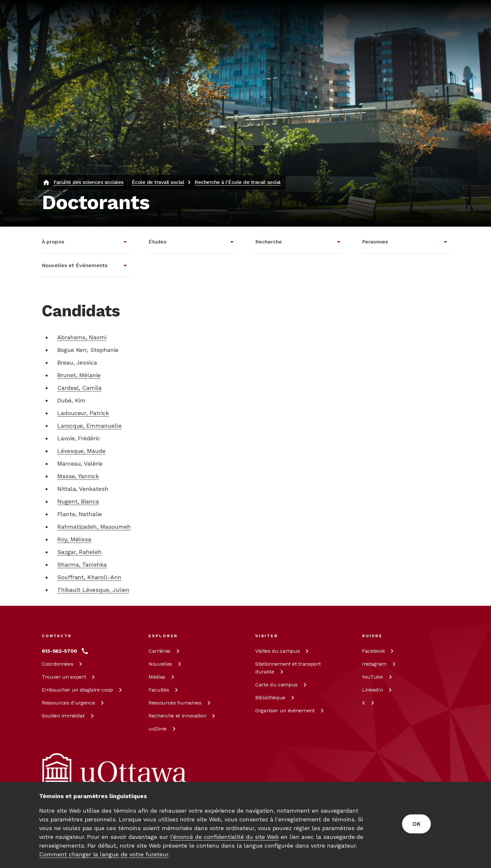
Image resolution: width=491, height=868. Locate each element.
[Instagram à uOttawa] (380, 664)
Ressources (74, 703)
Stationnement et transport (288, 668)
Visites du (283, 651)
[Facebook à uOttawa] (379, 651)
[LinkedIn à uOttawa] (378, 690)
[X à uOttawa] (369, 703)
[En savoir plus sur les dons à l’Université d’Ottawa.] (432, 14)
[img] (67, 15)
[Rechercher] (268, 41)
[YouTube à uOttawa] (378, 677)
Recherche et (183, 716)
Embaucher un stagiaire (83, 690)
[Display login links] (440, 41)
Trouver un (69, 677)
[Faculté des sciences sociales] (83, 182)
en (414, 41)
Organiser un (291, 710)
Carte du (282, 685)
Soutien (69, 716)
